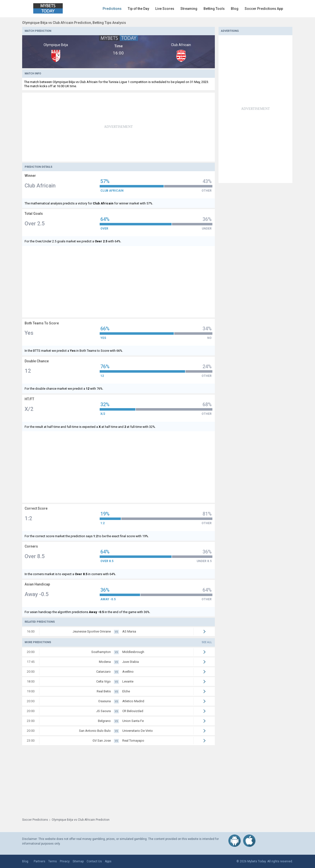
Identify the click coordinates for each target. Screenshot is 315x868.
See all (207, 642)
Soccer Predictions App (264, 9)
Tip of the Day (138, 9)
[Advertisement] (118, 127)
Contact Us (94, 861)
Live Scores (165, 9)
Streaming (189, 9)
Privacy (65, 861)
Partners (39, 861)
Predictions (112, 9)
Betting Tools (214, 9)
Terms (53, 861)
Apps (108, 861)
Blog (235, 9)
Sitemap (78, 861)
